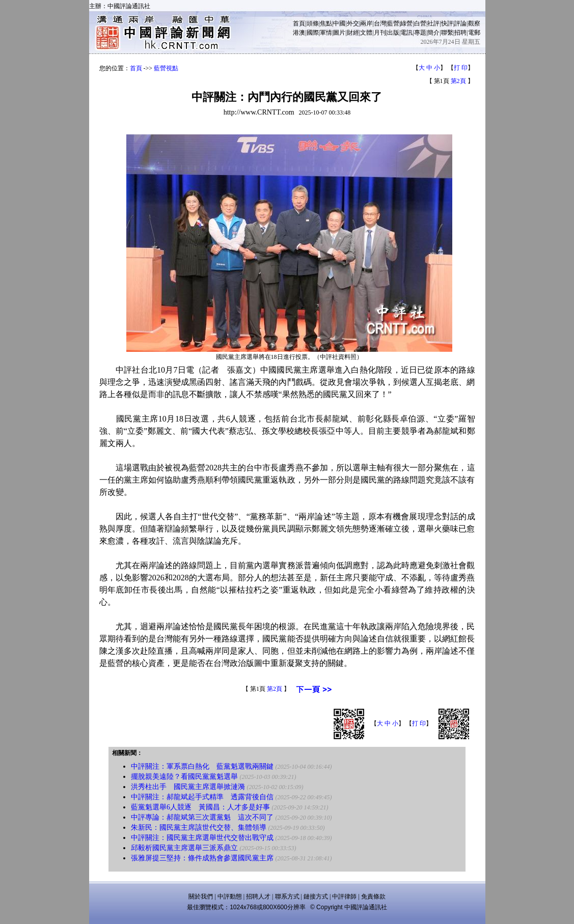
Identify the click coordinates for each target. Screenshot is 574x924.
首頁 (299, 23)
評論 (460, 23)
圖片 (339, 33)
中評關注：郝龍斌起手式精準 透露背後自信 (202, 797)
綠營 (406, 23)
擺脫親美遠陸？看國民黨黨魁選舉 (184, 777)
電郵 (474, 33)
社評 (433, 23)
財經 (353, 33)
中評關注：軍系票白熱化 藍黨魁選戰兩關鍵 (202, 766)
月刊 (380, 33)
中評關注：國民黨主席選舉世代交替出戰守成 (202, 838)
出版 (393, 33)
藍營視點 (166, 68)
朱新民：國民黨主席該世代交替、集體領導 (199, 828)
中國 (339, 23)
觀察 (474, 23)
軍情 (326, 33)
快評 (447, 23)
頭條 (313, 23)
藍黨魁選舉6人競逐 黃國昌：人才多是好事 (200, 807)
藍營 (393, 23)
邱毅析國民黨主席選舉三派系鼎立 (184, 848)
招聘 (460, 33)
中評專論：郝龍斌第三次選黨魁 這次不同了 (202, 817)
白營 (420, 23)
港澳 (299, 33)
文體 (366, 33)
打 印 (461, 68)
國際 (313, 33)
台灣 (380, 23)
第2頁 (458, 81)
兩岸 (366, 23)
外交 (353, 23)
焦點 (326, 23)
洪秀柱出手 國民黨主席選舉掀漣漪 (188, 787)
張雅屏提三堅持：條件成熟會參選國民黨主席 (202, 858)
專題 (420, 33)
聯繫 (447, 33)
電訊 (406, 33)
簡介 (433, 33)
